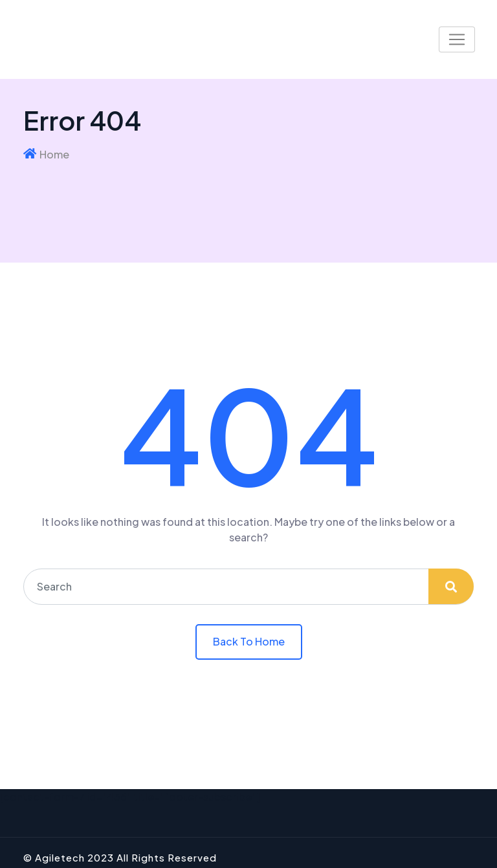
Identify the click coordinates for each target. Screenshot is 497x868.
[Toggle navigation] (457, 39)
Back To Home (249, 641)
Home (54, 154)
